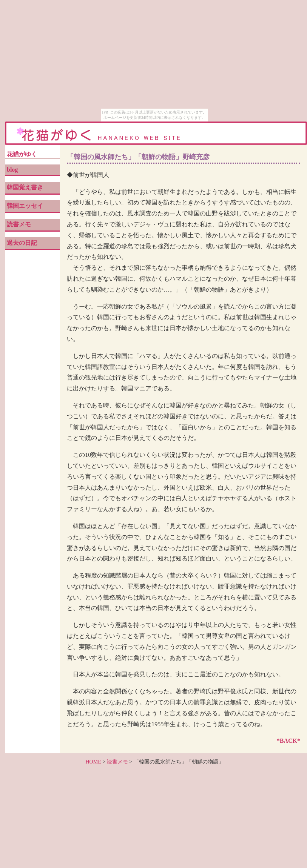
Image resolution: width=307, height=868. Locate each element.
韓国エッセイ (25, 206)
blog (12, 170)
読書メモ (19, 224)
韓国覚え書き (25, 187)
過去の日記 (22, 243)
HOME (93, 762)
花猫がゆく (22, 154)
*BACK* (288, 741)
